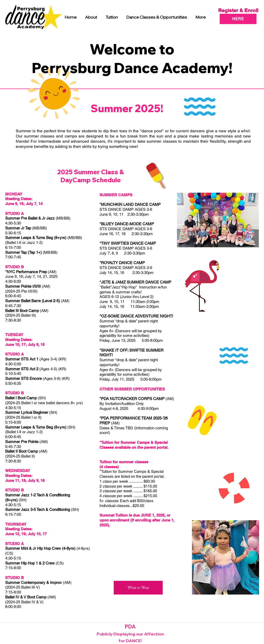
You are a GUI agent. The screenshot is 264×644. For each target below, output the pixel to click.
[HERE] (238, 19)
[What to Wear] (138, 588)
